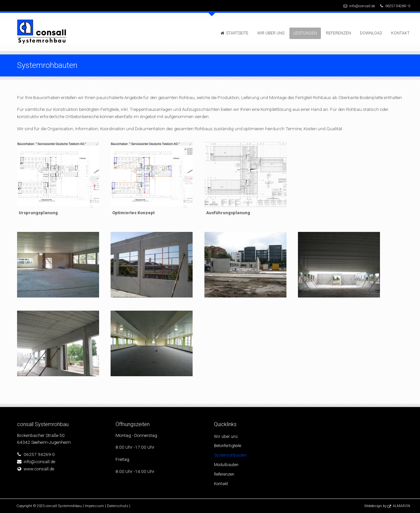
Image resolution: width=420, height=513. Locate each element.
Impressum (94, 506)
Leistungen (305, 33)
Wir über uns (271, 33)
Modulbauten (226, 465)
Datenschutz (118, 506)
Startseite (237, 33)
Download (371, 33)
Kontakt (400, 33)
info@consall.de (362, 6)
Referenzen (338, 33)
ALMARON (401, 506)
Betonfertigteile (228, 446)
